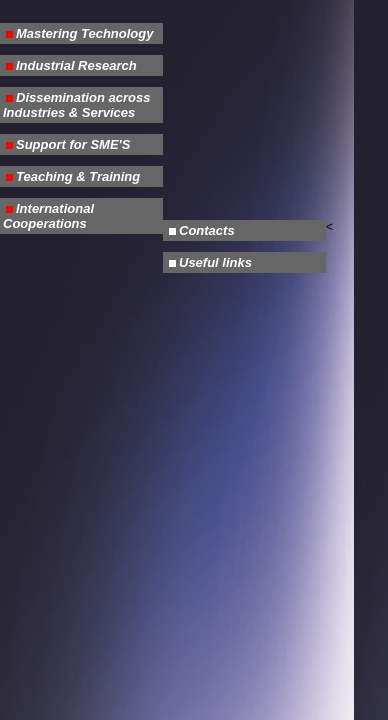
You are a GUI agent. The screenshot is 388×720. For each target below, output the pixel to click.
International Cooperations (48, 216)
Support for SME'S (73, 144)
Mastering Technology (84, 33)
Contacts (207, 230)
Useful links (215, 262)
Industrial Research (76, 65)
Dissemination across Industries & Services (76, 105)
